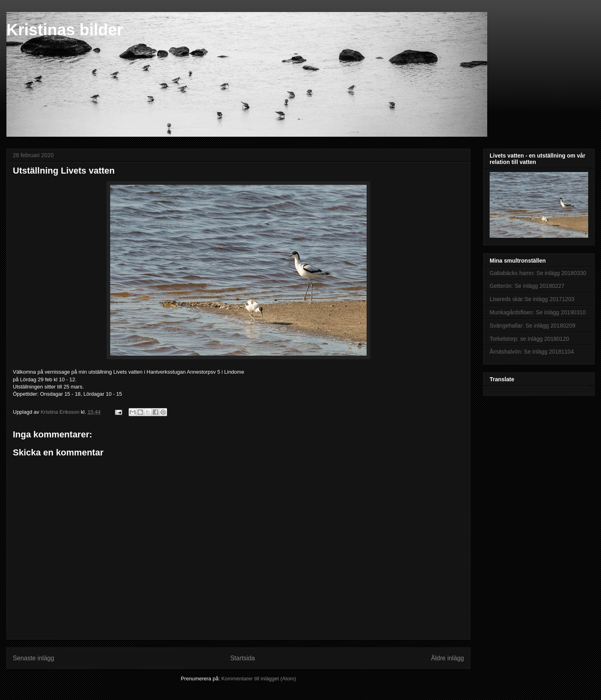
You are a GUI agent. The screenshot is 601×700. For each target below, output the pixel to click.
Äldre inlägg (448, 658)
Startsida (243, 658)
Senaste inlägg (33, 658)
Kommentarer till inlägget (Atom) (258, 679)
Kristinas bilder (65, 30)
